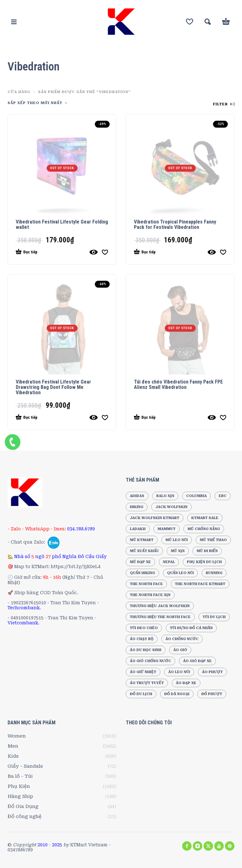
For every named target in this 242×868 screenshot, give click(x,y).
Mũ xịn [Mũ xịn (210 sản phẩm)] (178, 551)
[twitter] (208, 846)
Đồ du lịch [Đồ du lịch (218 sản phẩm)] (141, 694)
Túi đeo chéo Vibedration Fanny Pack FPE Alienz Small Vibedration (178, 384)
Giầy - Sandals (25, 766)
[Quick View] (94, 252)
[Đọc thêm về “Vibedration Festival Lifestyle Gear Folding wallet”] (51, 252)
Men (13, 746)
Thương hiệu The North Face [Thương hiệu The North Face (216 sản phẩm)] (160, 617)
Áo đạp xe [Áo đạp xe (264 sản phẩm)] (186, 683)
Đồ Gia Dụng (23, 806)
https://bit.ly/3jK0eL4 (76, 567)
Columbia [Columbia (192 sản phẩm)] (196, 496)
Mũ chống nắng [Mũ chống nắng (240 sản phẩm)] (204, 529)
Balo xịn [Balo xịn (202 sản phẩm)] (165, 496)
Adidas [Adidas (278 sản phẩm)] (137, 496)
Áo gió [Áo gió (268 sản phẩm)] (180, 650)
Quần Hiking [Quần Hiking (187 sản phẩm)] (142, 573)
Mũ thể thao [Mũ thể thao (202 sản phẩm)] (213, 540)
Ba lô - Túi (20, 776)
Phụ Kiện (19, 786)
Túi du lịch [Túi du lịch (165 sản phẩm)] (214, 617)
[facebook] (187, 846)
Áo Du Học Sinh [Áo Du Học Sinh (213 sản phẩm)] (146, 650)
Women (17, 736)
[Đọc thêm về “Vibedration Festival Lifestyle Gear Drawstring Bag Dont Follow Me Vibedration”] (51, 417)
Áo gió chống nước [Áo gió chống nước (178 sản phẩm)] (150, 661)
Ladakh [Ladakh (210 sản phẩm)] (138, 529)
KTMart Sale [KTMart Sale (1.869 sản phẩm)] (205, 518)
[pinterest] (230, 846)
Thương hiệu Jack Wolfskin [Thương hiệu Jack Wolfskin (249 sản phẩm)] (160, 606)
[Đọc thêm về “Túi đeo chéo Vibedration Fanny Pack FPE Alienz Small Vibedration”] (169, 417)
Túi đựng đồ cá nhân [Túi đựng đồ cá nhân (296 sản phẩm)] (191, 628)
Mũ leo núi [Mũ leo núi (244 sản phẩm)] (177, 540)
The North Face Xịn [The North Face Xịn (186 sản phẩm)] (150, 595)
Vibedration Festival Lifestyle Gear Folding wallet (62, 224)
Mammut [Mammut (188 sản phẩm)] (167, 529)
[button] (14, 22)
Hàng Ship (20, 796)
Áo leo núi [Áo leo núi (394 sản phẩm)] (179, 672)
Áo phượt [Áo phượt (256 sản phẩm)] (212, 672)
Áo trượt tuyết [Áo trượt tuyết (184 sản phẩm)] (147, 683)
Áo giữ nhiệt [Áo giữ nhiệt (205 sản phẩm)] (143, 672)
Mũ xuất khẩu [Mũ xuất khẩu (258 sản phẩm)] (144, 551)
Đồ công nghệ (25, 816)
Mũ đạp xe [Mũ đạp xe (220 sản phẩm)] (140, 562)
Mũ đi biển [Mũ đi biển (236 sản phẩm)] (207, 551)
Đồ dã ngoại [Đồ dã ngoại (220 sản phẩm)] (177, 694)
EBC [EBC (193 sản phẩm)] (223, 496)
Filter (224, 104)
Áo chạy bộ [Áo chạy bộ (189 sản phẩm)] (142, 639)
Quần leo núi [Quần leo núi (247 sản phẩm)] (180, 573)
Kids (13, 756)
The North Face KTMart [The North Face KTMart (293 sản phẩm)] (200, 584)
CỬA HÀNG (19, 92)
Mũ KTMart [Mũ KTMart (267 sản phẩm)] (142, 540)
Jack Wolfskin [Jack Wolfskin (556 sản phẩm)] (171, 507)
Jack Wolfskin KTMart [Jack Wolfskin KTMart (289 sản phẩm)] (155, 518)
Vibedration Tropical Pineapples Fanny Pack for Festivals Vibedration (175, 224)
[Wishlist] (190, 22)
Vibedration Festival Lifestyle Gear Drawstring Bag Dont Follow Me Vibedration (53, 387)
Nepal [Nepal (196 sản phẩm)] (169, 562)
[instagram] (198, 846)
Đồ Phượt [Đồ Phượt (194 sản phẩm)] (212, 694)
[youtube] (219, 846)
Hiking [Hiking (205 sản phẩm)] (137, 507)
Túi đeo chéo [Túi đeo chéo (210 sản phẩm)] (144, 628)
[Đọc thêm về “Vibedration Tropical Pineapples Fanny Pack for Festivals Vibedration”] (169, 252)
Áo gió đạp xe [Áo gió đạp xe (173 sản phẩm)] (197, 661)
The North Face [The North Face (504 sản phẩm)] (146, 584)
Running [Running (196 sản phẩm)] (214, 573)
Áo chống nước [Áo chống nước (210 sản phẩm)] (182, 639)
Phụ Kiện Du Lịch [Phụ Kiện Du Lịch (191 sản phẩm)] (204, 562)
